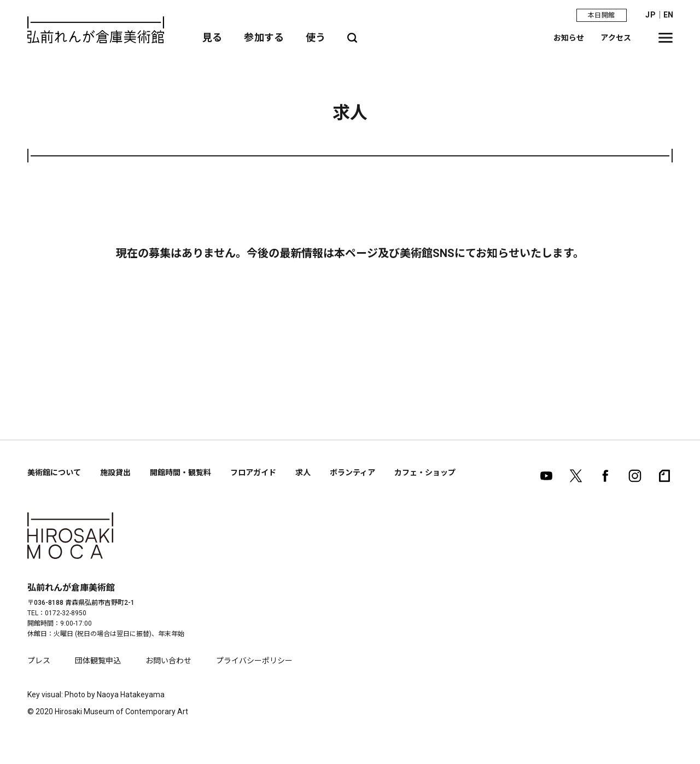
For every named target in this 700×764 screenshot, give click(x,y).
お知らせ (569, 38)
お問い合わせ (168, 661)
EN (668, 15)
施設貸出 (115, 473)
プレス (39, 661)
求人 (303, 473)
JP (650, 15)
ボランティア (352, 473)
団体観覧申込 (98, 661)
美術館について (54, 473)
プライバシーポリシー (254, 661)
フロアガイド (253, 473)
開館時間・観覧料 (180, 473)
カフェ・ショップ (425, 473)
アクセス (616, 38)
